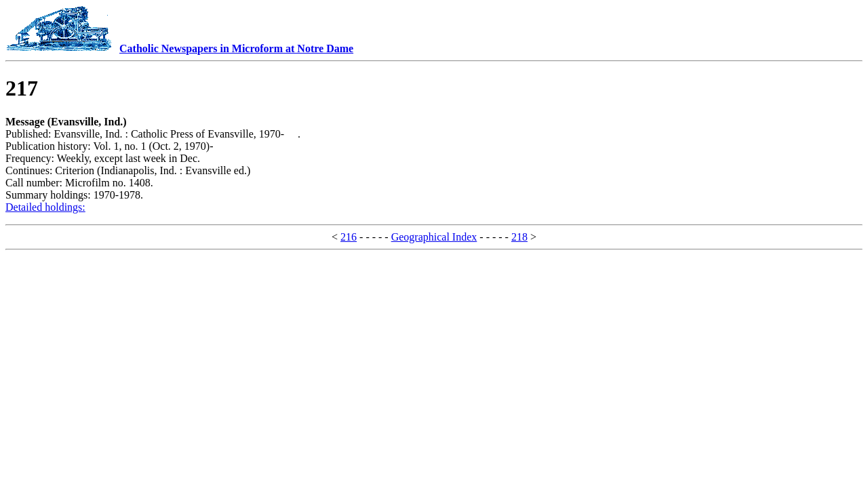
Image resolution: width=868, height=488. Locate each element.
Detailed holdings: (45, 207)
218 (519, 237)
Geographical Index (434, 237)
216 (349, 237)
